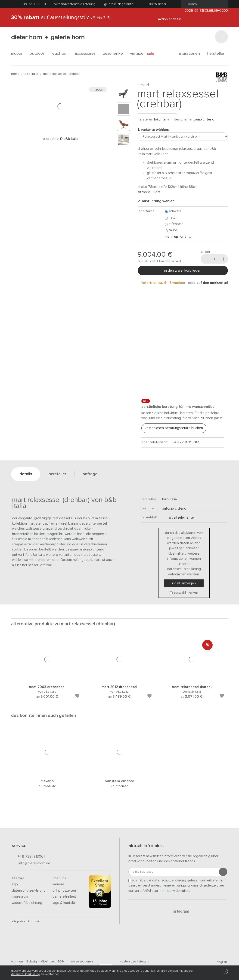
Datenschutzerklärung (29, 891)
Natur (171, 218)
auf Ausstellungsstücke (61, 18)
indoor (19, 54)
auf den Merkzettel (212, 283)
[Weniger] (205, 259)
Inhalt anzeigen (184, 583)
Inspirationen (190, 54)
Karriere (58, 884)
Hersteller (217, 54)
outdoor (39, 54)
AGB (15, 884)
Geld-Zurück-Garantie (119, 4)
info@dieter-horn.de (31, 864)
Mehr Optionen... (178, 237)
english (220, 962)
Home (15, 74)
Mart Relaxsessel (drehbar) (62, 74)
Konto (191, 4)
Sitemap (18, 878)
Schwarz (173, 212)
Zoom (98, 90)
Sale (153, 54)
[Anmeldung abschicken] (223, 872)
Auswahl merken (186, 593)
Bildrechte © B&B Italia (61, 139)
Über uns (59, 878)
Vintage (137, 54)
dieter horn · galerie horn (48, 38)
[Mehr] (223, 259)
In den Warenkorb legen (183, 271)
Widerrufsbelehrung (27, 903)
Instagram (178, 911)
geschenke (115, 54)
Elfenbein (174, 224)
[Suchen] (221, 37)
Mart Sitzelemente (178, 518)
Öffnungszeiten (64, 891)
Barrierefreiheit (64, 897)
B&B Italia (31, 74)
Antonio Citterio (202, 119)
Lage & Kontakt (64, 903)
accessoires (87, 54)
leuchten (61, 54)
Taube (171, 230)
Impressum (20, 897)
